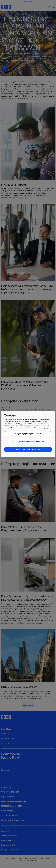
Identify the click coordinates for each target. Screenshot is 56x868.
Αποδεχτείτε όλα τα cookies (28, 449)
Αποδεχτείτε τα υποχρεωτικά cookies (28, 442)
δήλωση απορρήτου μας (42, 428)
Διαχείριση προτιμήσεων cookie (28, 434)
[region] (28, 434)
